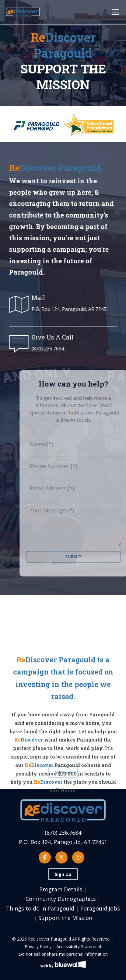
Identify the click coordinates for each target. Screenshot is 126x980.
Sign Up (63, 874)
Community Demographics (61, 899)
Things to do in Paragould (40, 908)
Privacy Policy (38, 946)
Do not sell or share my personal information (63, 954)
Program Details (61, 889)
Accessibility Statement (79, 946)
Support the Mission (65, 918)
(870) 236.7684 (47, 349)
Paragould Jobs (100, 908)
